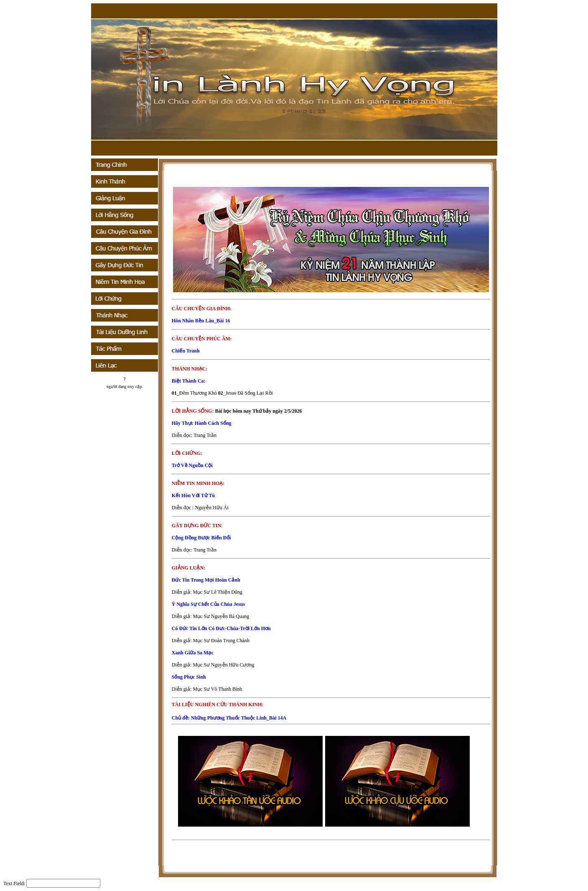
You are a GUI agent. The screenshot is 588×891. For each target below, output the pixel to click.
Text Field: (14, 883)
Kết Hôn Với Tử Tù (193, 495)
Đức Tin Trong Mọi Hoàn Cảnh (206, 580)
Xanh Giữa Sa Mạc (193, 653)
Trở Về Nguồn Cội (192, 465)
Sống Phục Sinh (189, 677)
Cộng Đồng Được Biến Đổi (201, 538)
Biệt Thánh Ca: (189, 381)
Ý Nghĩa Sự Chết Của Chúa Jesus (208, 604)
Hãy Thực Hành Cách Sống (202, 423)
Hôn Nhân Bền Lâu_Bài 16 (201, 321)
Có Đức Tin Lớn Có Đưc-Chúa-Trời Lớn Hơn (221, 628)
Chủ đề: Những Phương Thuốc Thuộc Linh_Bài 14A (229, 718)
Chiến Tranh (186, 351)
